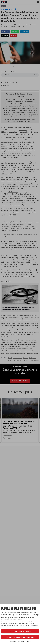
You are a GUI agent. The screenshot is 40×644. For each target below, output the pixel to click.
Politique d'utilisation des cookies (20, 642)
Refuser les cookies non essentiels (20, 637)
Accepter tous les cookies (20, 631)
